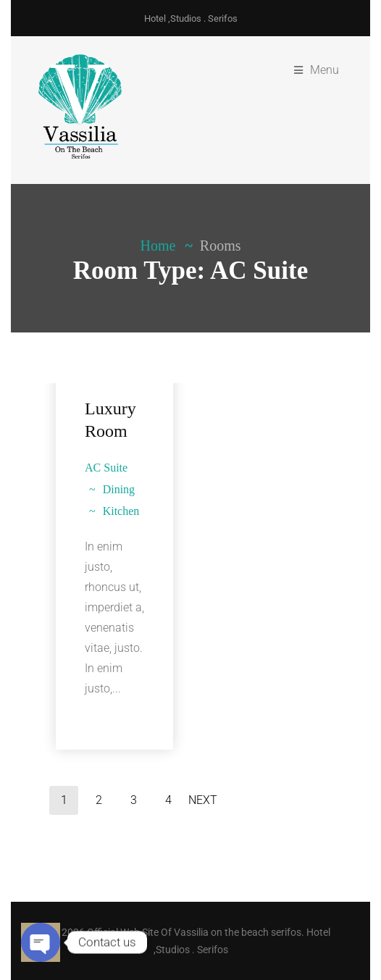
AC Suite (106, 468)
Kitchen (121, 511)
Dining (119, 489)
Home (158, 246)
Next (203, 800)
